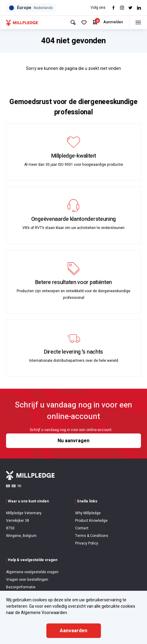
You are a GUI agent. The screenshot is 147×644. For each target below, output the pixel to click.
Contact (82, 528)
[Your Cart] (95, 22)
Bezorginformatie (21, 587)
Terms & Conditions (92, 536)
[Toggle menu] (138, 22)
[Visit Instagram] (122, 8)
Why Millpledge (88, 513)
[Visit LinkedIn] (139, 8)
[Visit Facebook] (114, 8)
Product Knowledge (91, 521)
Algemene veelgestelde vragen (32, 572)
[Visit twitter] (130, 8)
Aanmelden (113, 22)
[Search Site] (73, 22)
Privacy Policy (87, 543)
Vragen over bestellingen (27, 580)
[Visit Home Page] (22, 22)
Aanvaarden (73, 631)
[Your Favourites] (84, 23)
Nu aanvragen (73, 441)
